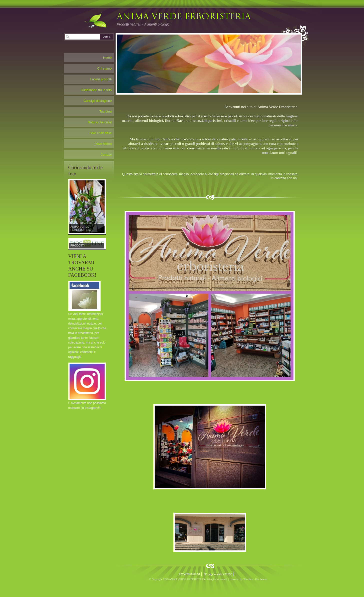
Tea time (105, 111)
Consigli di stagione (98, 101)
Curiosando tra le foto (96, 90)
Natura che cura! (100, 122)
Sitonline (248, 579)
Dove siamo (103, 144)
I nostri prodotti (101, 79)
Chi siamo (105, 68)
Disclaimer (261, 579)
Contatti (106, 155)
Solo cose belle (101, 133)
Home (107, 58)
